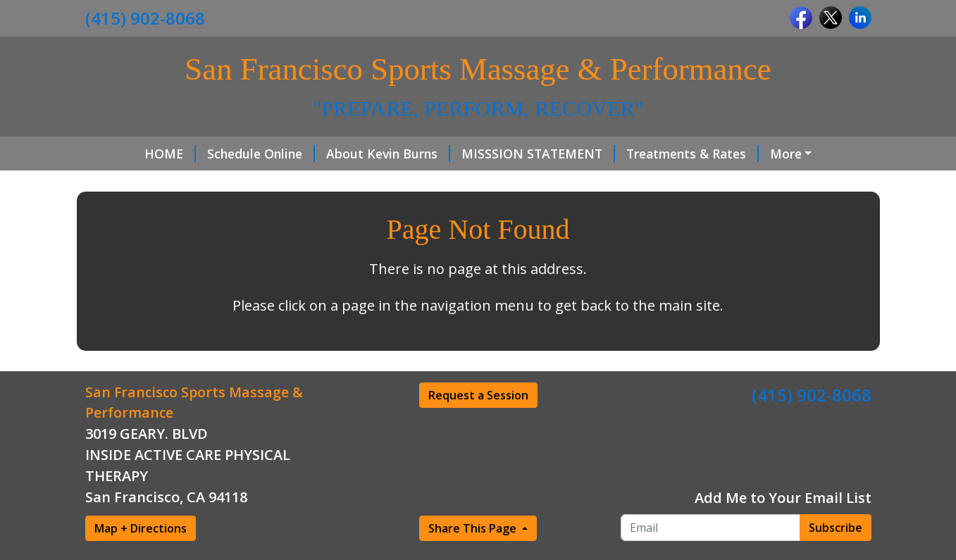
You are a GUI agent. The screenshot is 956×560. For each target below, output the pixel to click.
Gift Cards (265, 183)
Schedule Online (213, 154)
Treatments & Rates (645, 154)
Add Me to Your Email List (783, 527)
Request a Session (478, 425)
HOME (122, 154)
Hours (747, 154)
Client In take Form (160, 183)
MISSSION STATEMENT (490, 154)
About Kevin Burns (340, 154)
